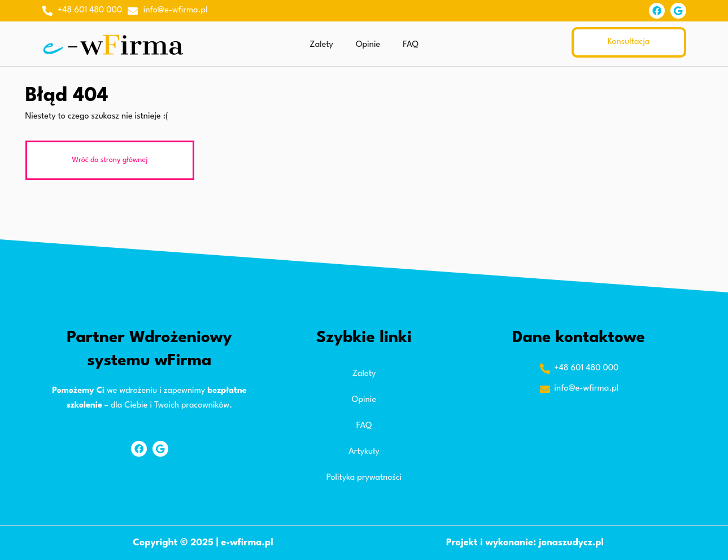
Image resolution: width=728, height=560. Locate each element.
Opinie (368, 45)
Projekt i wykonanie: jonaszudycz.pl (525, 543)
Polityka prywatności (364, 478)
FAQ (410, 45)
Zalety (321, 45)
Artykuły (364, 452)
